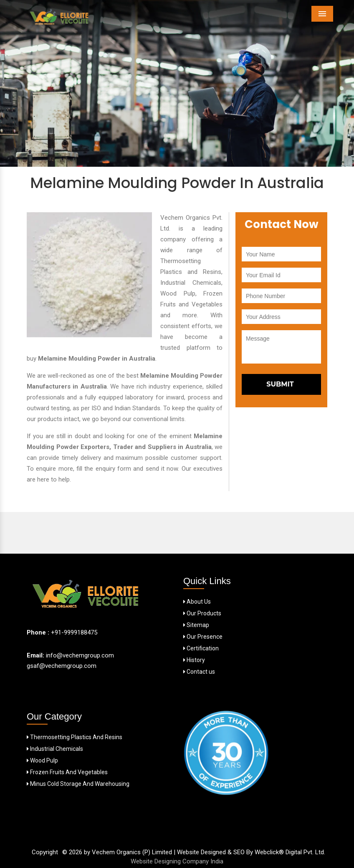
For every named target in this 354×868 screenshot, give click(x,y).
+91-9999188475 (74, 632)
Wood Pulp (42, 760)
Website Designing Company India (177, 861)
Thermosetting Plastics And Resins (75, 737)
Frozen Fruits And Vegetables (67, 772)
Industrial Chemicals (55, 749)
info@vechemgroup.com (79, 655)
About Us (197, 602)
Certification (201, 648)
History (194, 660)
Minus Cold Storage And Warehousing (78, 784)
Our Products (202, 613)
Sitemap (196, 625)
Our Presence (203, 637)
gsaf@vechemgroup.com (62, 666)
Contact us (199, 672)
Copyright (45, 852)
